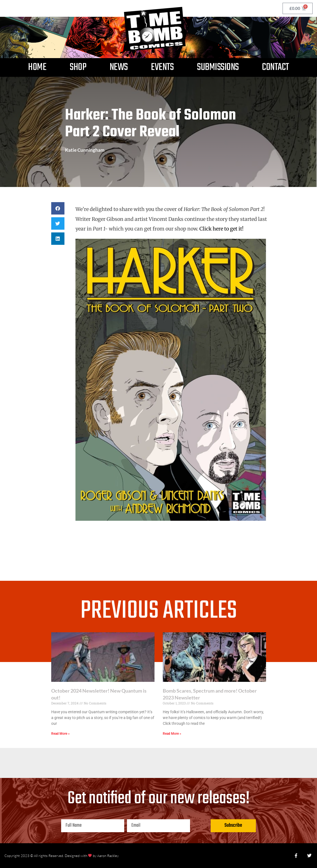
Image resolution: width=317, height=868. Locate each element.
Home (37, 67)
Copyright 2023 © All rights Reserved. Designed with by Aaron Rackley (62, 856)
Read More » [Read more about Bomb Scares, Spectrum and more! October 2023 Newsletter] (172, 734)
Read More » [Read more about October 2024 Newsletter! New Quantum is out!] (60, 734)
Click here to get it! (221, 229)
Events (162, 67)
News (119, 67)
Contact (275, 67)
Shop (78, 67)
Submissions (218, 67)
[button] (58, 208)
